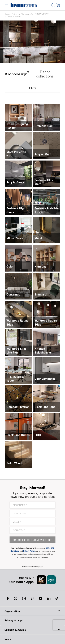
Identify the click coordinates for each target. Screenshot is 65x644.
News (8, 639)
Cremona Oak (44, 126)
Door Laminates (45, 379)
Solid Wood (14, 463)
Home (8, 14)
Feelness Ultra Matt (44, 182)
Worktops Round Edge (18, 322)
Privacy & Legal (32, 620)
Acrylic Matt (43, 154)
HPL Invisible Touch (15, 379)
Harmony (40, 266)
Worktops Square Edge (46, 322)
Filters (33, 88)
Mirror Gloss (15, 238)
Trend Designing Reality (17, 126)
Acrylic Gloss (15, 182)
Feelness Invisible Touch (46, 210)
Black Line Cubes (18, 435)
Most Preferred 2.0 (16, 154)
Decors (16, 14)
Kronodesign (28, 14)
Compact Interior (18, 407)
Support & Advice (32, 630)
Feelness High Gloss (16, 210)
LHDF (38, 435)
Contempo (13, 294)
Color (10, 266)
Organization (32, 611)
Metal (38, 238)
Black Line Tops (45, 407)
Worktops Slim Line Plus (16, 351)
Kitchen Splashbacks (43, 351)
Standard (41, 294)
